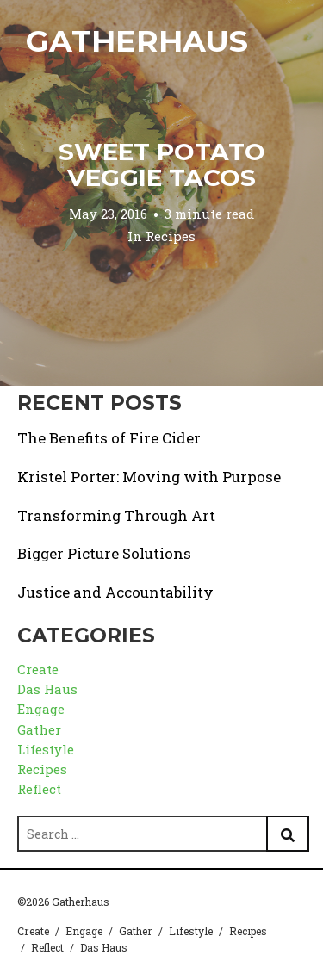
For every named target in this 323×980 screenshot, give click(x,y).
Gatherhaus (137, 41)
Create (38, 669)
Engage (41, 709)
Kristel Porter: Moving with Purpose (149, 477)
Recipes (171, 236)
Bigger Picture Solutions (104, 553)
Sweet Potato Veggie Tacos (162, 164)
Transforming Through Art (116, 515)
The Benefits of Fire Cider (109, 438)
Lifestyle (46, 749)
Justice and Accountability (115, 592)
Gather (39, 729)
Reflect (39, 789)
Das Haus (47, 689)
